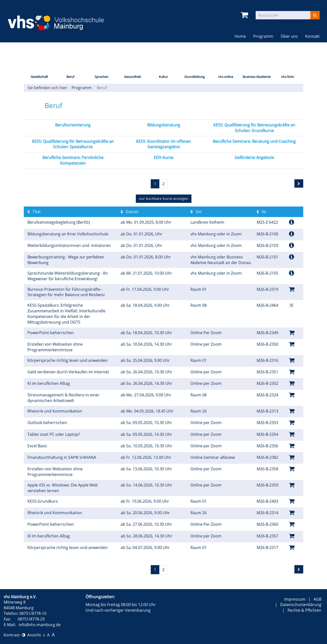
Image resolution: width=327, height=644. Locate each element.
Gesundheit (132, 77)
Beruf (70, 77)
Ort (196, 212)
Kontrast (14, 635)
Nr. (262, 212)
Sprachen (101, 77)
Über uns (289, 36)
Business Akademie (257, 77)
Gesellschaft (39, 77)
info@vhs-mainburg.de (40, 625)
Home (240, 36)
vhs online (226, 77)
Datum (130, 212)
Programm (263, 36)
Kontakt (312, 36)
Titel (34, 212)
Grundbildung (195, 77)
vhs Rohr (288, 77)
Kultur (163, 77)
